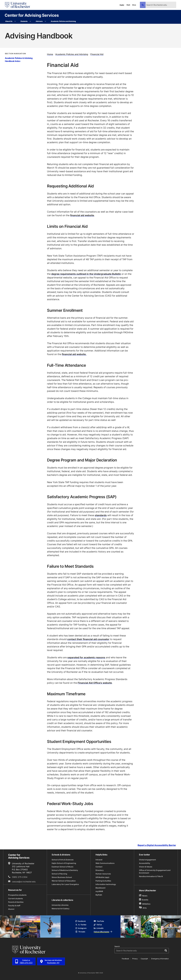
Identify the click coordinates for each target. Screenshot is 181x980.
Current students (16, 898)
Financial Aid (97, 54)
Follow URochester (103, 932)
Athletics (145, 904)
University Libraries (60, 905)
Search (117, 946)
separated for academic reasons (86, 657)
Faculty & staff (14, 906)
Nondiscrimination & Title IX (151, 876)
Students (24, 21)
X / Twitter (81, 925)
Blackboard (100, 888)
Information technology (106, 884)
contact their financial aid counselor (88, 639)
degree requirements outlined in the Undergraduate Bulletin (86, 274)
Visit (128, 5)
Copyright (144, 959)
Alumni (11, 909)
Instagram (81, 928)
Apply (122, 5)
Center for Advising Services (32, 15)
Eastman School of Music (63, 867)
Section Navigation (15, 54)
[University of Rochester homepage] (17, 5)
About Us (9, 21)
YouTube (99, 921)
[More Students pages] (30, 21)
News (143, 896)
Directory (100, 870)
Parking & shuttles (103, 881)
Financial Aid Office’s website (95, 683)
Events (144, 900)
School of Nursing (59, 874)
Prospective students (17, 895)
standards (101, 515)
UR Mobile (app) (102, 877)
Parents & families (16, 902)
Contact (99, 867)
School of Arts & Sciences (63, 860)
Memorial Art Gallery (61, 909)
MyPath (99, 895)
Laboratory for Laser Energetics (65, 884)
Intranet (99, 860)
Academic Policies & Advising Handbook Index (19, 60)
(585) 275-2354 (20, 877)
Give (134, 5)
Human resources (103, 874)
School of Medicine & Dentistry (65, 870)
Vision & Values (146, 867)
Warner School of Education (64, 881)
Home (50, 54)
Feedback (125, 959)
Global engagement (147, 860)
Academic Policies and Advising (63, 21)
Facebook (81, 921)
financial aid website (82, 215)
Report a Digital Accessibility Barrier (157, 845)
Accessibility (145, 863)
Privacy (135, 959)
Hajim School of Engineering (64, 863)
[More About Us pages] (15, 21)
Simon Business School (62, 877)
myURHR (99, 891)
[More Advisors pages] (45, 21)
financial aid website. (74, 354)
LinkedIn (99, 928)
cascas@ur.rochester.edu (24, 882)
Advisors (39, 21)
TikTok (98, 925)
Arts (143, 908)
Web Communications (105, 863)
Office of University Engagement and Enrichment (155, 872)
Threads (80, 932)
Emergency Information (160, 959)
